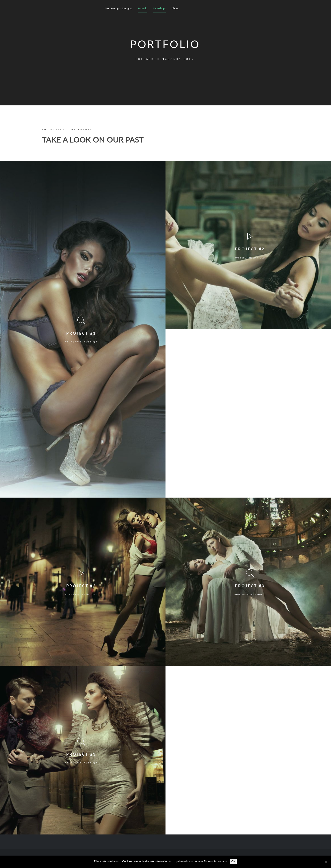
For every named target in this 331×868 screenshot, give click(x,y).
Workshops (159, 8)
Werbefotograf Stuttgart (119, 8)
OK (233, 861)
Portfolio (142, 8)
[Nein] (326, 862)
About (175, 8)
